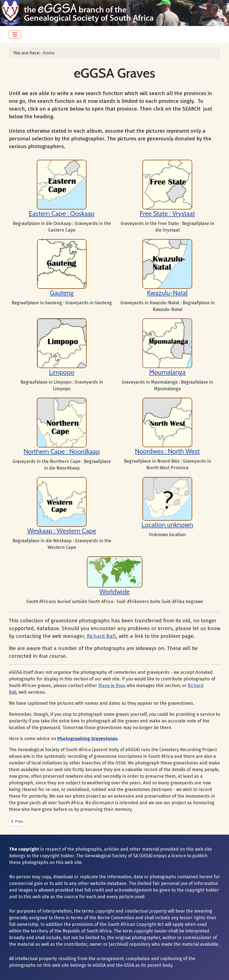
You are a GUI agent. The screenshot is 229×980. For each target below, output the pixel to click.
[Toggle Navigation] (15, 35)
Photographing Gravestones (87, 739)
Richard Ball (101, 636)
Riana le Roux (112, 686)
